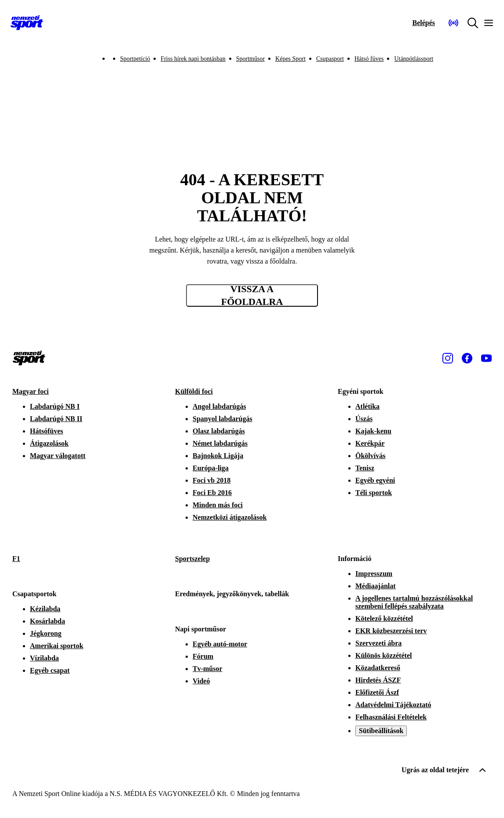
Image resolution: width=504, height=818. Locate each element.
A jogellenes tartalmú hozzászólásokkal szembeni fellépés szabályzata (414, 602)
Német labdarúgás (220, 443)
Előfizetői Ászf (377, 692)
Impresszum (374, 574)
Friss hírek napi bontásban (193, 59)
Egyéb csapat (50, 670)
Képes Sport (290, 59)
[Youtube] (486, 358)
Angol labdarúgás (219, 406)
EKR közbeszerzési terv (391, 631)
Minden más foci (218, 505)
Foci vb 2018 (212, 480)
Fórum (203, 656)
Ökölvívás (370, 456)
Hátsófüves (47, 431)
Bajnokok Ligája (218, 456)
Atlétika (367, 406)
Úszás (364, 419)
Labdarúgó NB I (55, 406)
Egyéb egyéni (375, 480)
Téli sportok (374, 493)
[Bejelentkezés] (424, 23)
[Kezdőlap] (27, 23)
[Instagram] (448, 358)
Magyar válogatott (58, 456)
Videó (201, 681)
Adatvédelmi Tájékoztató (393, 705)
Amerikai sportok (57, 646)
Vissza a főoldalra (252, 295)
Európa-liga (211, 468)
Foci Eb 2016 (212, 493)
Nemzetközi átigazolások (230, 517)
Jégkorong (46, 633)
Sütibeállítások (381, 731)
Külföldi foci (194, 391)
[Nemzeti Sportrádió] (453, 23)
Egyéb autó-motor (220, 644)
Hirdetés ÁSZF (378, 680)
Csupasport (330, 59)
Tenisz (365, 468)
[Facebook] (467, 358)
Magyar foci (31, 391)
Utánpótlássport (414, 59)
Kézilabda (45, 609)
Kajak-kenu (373, 431)
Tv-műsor (208, 669)
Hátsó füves (369, 59)
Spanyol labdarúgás (223, 419)
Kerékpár (370, 443)
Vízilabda (44, 658)
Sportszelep (192, 559)
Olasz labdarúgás (219, 431)
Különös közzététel (383, 655)
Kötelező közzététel (384, 618)
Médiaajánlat (376, 586)
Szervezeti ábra (378, 643)
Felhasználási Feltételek (391, 717)
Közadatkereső (378, 668)
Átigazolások (49, 443)
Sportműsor (250, 59)
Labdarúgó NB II (56, 419)
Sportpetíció (135, 59)
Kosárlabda (47, 621)
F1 (16, 559)
